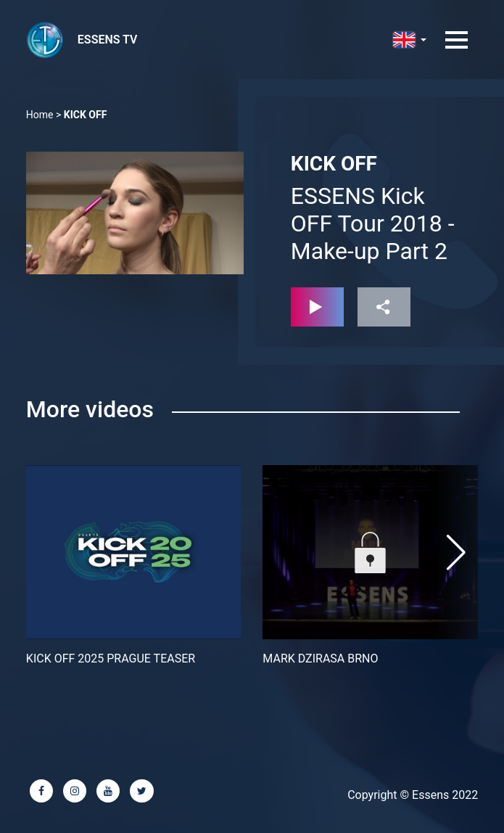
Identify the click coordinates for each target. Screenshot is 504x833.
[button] (456, 552)
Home (40, 115)
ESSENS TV (108, 40)
